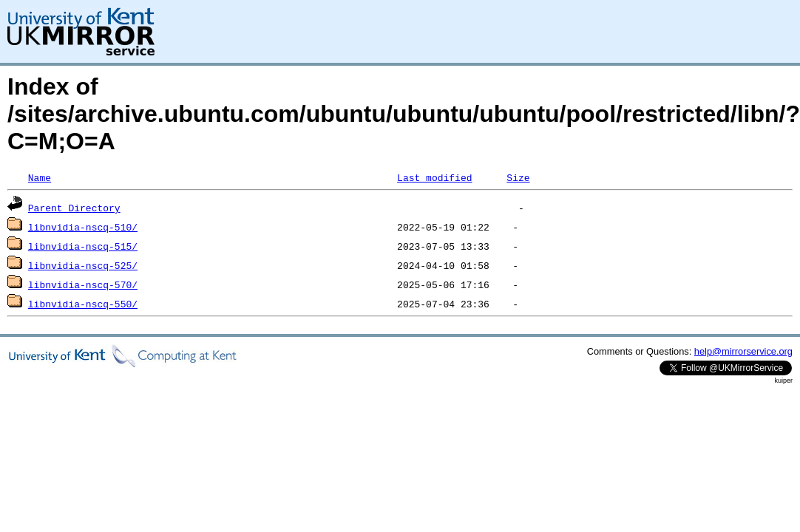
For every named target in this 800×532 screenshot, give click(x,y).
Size (518, 177)
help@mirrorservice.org (743, 351)
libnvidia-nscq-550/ (83, 304)
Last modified (434, 177)
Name (40, 177)
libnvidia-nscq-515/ (83, 246)
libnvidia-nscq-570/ (83, 284)
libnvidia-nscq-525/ (83, 265)
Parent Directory (74, 208)
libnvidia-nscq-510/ (83, 227)
